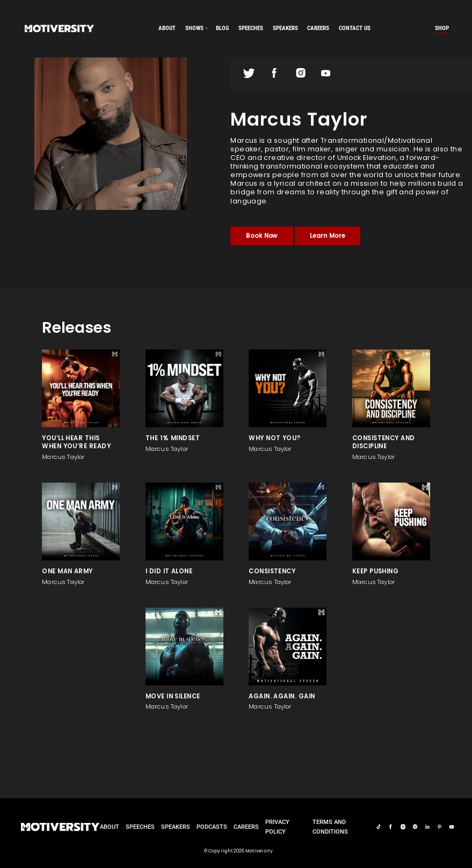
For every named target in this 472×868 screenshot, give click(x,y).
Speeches (140, 827)
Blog (222, 28)
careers (318, 28)
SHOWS (194, 28)
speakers (285, 28)
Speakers (176, 827)
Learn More (327, 236)
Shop (442, 28)
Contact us (355, 28)
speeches (251, 28)
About (167, 28)
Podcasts (212, 827)
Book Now (262, 236)
